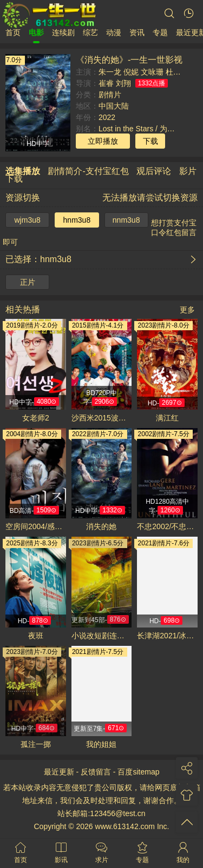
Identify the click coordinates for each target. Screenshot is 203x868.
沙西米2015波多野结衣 (102, 418)
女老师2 (36, 418)
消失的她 (101, 526)
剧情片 (110, 95)
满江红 (167, 418)
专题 (160, 32)
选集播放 (23, 171)
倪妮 (131, 72)
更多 (187, 310)
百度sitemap (138, 772)
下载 (150, 141)
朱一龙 (110, 72)
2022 (107, 117)
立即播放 (103, 141)
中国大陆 (114, 106)
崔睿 (106, 83)
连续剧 (63, 32)
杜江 (173, 72)
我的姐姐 (101, 744)
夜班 (36, 636)
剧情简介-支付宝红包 (88, 171)
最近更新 (59, 772)
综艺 (90, 32)
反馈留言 (96, 772)
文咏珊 (152, 72)
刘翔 (123, 83)
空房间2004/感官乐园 (36, 526)
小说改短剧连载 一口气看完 (102, 636)
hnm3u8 (77, 220)
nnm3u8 (126, 220)
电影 (36, 32)
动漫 (114, 32)
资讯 (137, 32)
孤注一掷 (36, 744)
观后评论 (154, 171)
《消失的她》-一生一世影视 (129, 59)
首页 (13, 32)
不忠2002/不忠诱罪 (167, 526)
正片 (28, 282)
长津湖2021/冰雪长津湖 (167, 636)
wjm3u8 (28, 220)
